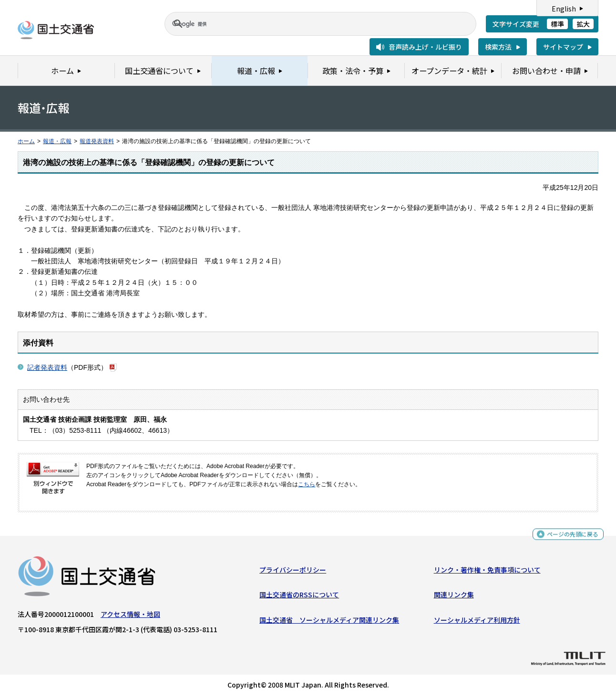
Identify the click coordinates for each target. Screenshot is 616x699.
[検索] (309, 24)
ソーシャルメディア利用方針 (477, 622)
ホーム (26, 141)
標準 (557, 24)
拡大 (583, 24)
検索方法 (498, 47)
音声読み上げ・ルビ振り (425, 47)
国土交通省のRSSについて (299, 597)
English (564, 9)
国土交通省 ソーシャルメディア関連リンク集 (329, 622)
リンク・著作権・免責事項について (487, 572)
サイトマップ (563, 47)
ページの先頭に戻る (569, 537)
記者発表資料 (47, 367)
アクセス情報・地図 (130, 616)
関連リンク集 (454, 597)
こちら (307, 484)
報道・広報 (57, 141)
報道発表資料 (97, 141)
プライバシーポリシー (293, 572)
